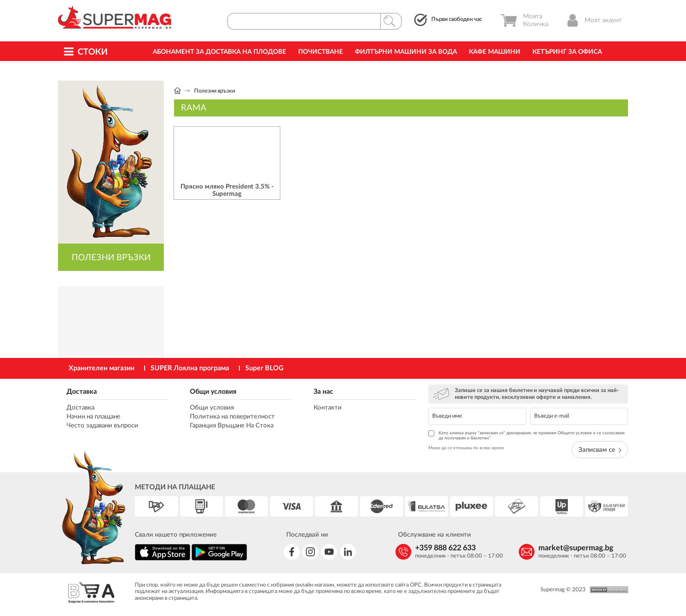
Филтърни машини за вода (406, 52)
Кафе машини (495, 52)
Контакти (328, 408)
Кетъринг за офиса (567, 52)
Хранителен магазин (102, 368)
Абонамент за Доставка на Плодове (219, 52)
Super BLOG (265, 368)
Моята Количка (524, 20)
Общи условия (213, 392)
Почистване (321, 52)
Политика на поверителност (232, 417)
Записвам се (600, 450)
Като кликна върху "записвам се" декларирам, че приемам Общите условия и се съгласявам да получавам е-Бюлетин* (526, 435)
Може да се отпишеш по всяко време (466, 448)
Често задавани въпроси (102, 426)
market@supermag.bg (576, 548)
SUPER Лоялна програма (190, 368)
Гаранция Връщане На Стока (232, 426)
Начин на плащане (93, 417)
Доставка (82, 392)
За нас (323, 392)
